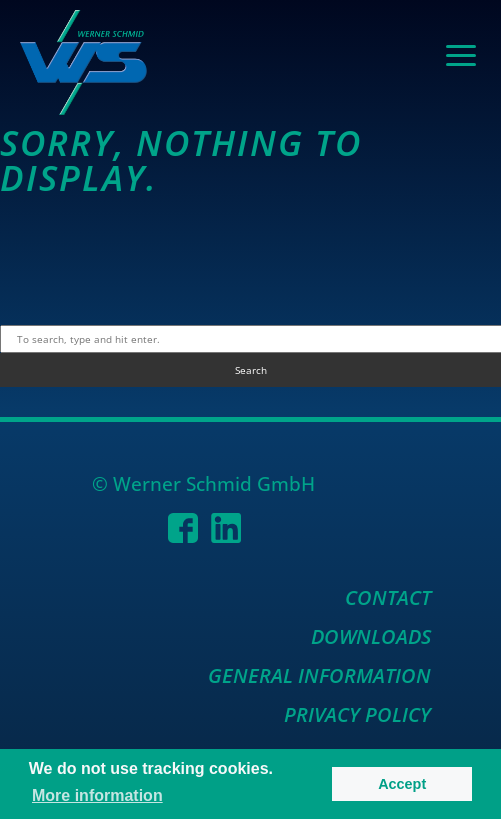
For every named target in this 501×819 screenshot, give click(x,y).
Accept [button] (402, 784)
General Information (319, 675)
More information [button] (97, 795)
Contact (388, 597)
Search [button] (251, 370)
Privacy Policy (357, 714)
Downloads (371, 636)
